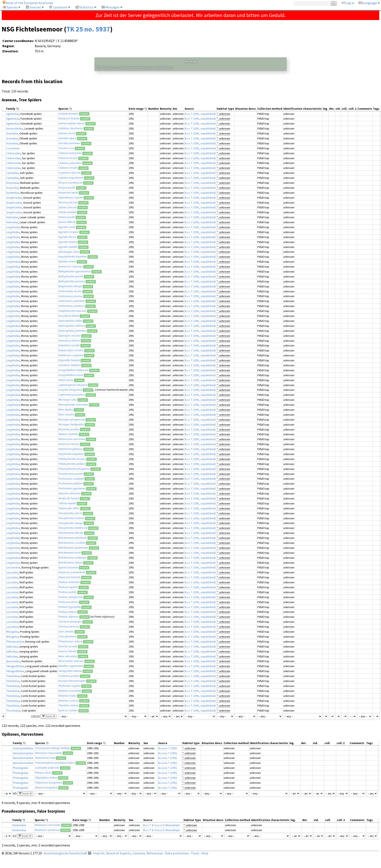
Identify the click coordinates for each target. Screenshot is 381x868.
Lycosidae (12, 572)
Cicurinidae (13, 148)
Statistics (84, 7)
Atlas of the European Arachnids (28, 3)
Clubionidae (13, 153)
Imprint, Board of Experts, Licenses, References (128, 853)
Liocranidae (13, 567)
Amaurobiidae (15, 128)
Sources (33, 7)
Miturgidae (12, 632)
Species (10, 7)
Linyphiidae (13, 227)
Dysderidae (13, 193)
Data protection (177, 853)
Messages (110, 7)
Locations (58, 7)
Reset (48, 716)
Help (205, 853)
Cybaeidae (12, 173)
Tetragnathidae (15, 666)
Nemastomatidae (23, 753)
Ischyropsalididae (23, 748)
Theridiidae (13, 676)
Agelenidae (13, 114)
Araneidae (12, 133)
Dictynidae (12, 183)
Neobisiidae (19, 825)
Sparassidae (13, 661)
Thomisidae (13, 710)
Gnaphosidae (14, 198)
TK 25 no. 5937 (88, 29)
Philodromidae (15, 642)
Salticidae (12, 646)
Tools (195, 853)
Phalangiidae (21, 768)
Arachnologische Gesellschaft (66, 853)
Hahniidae (12, 217)
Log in (348, 3)
